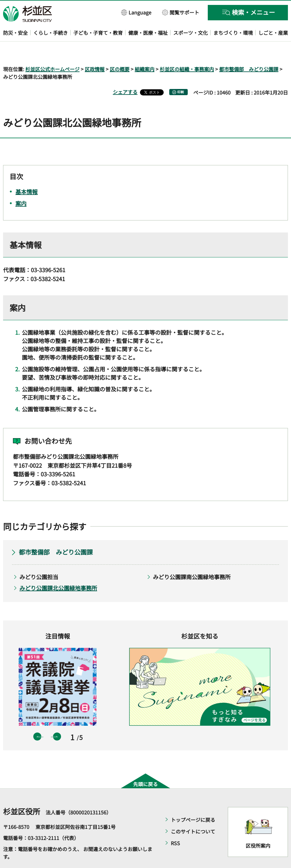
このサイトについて (193, 814)
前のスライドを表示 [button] (37, 719)
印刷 (181, 74)
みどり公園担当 (39, 559)
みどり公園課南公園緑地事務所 (192, 559)
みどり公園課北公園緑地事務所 (58, 570)
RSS (175, 826)
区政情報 (95, 51)
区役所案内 (258, 828)
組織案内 (145, 51)
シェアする (125, 74)
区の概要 (120, 51)
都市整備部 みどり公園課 (249, 51)
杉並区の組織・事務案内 (187, 51)
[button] (136, 12)
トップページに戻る (193, 802)
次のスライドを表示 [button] (57, 719)
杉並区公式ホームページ (52, 51)
